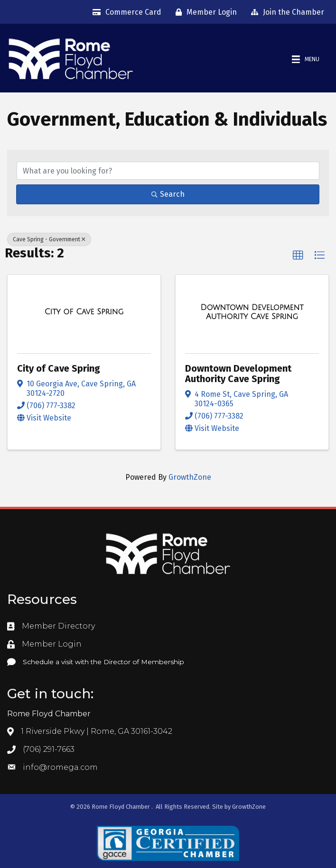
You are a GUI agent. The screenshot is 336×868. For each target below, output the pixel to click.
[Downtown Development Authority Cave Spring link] (252, 312)
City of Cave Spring (59, 368)
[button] (298, 256)
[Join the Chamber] (285, 12)
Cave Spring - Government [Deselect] (49, 239)
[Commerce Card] (125, 12)
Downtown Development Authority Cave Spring (238, 374)
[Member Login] (204, 12)
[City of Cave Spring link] (84, 312)
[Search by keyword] (168, 171)
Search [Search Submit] (168, 194)
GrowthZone (190, 477)
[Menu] (306, 59)
